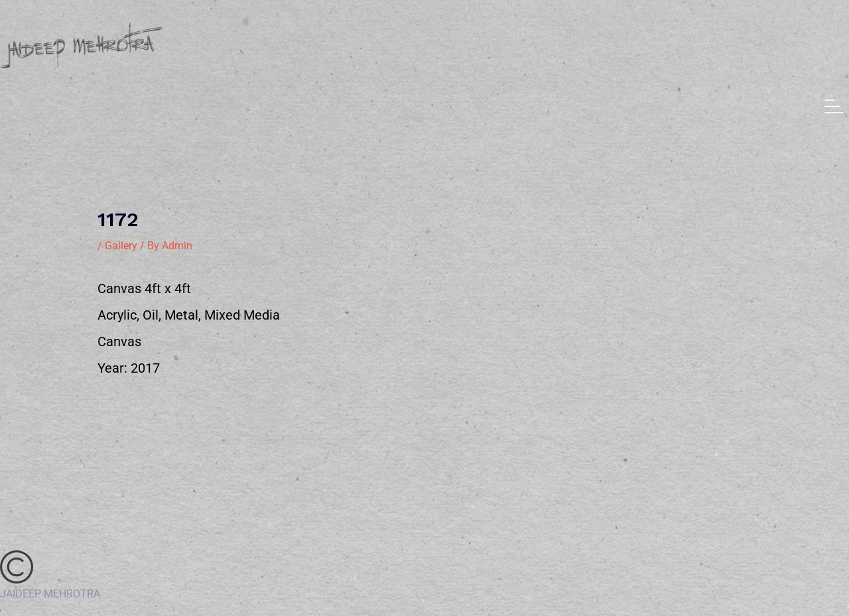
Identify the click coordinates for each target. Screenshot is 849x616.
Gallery (121, 246)
